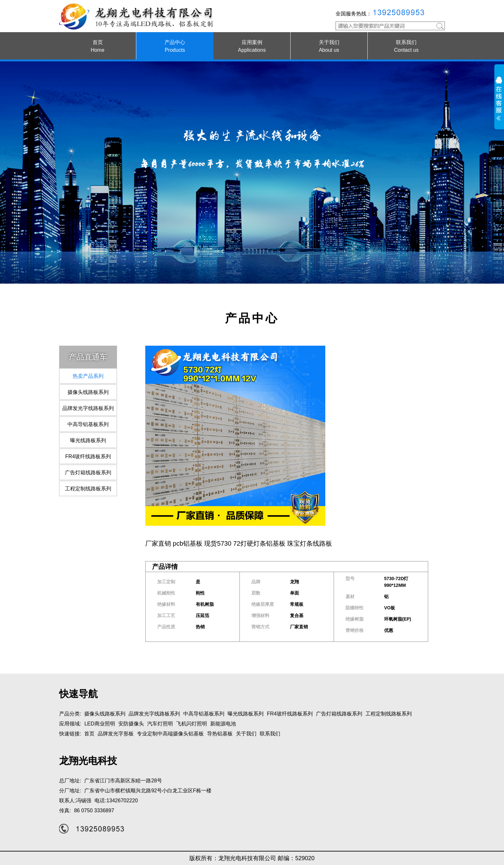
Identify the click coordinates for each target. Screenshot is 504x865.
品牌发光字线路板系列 (88, 408)
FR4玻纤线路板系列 (88, 456)
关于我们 (246, 734)
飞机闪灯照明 (192, 724)
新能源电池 (223, 724)
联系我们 (270, 734)
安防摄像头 (131, 724)
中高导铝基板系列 (88, 424)
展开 (499, 100)
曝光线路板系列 (88, 440)
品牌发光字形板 (116, 734)
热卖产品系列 (88, 376)
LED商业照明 (99, 724)
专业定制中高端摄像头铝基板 (170, 734)
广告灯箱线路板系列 (88, 473)
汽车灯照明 (160, 724)
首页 (89, 734)
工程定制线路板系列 (88, 489)
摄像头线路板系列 (88, 392)
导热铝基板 (220, 734)
